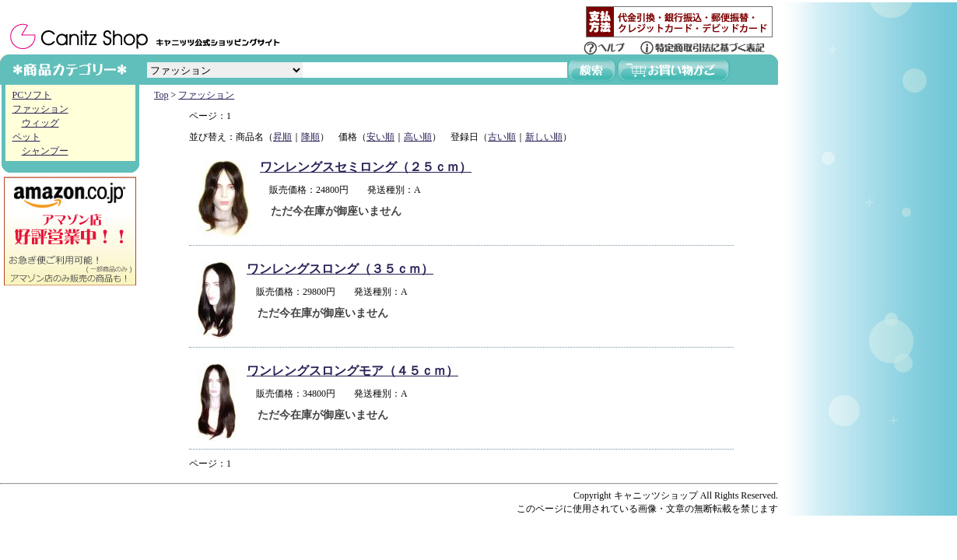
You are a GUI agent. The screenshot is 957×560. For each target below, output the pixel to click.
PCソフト (32, 95)
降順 (310, 137)
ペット (26, 137)
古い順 (502, 137)
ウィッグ (40, 123)
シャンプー (45, 151)
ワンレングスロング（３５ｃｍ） (340, 269)
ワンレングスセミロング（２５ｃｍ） (366, 167)
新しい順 (544, 137)
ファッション (40, 109)
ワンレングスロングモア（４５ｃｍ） (352, 371)
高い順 (418, 137)
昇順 (282, 137)
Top (161, 95)
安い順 (380, 137)
